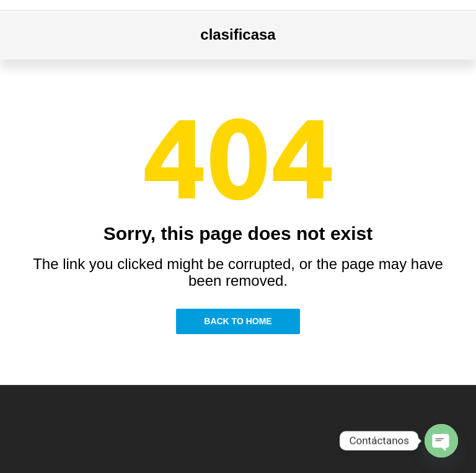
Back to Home (238, 321)
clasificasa (238, 34)
